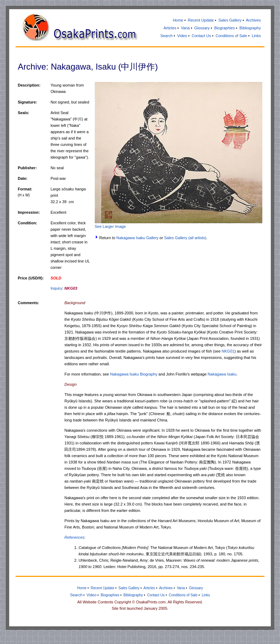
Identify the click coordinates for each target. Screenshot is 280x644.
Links (256, 36)
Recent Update (201, 20)
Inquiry (56, 288)
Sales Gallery (230, 20)
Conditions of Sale (231, 36)
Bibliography (250, 28)
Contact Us (201, 36)
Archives (253, 20)
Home (178, 20)
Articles (170, 28)
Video (182, 36)
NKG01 (228, 351)
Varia (185, 28)
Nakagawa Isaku (222, 374)
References (74, 537)
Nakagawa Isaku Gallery (137, 238)
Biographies (224, 28)
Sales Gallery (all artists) (185, 238)
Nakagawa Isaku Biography (134, 374)
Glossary (202, 28)
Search (166, 36)
